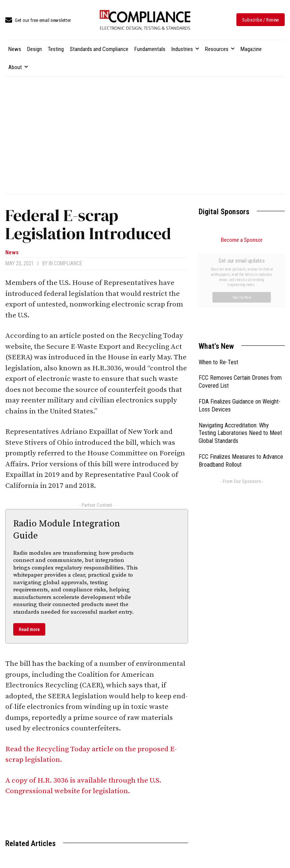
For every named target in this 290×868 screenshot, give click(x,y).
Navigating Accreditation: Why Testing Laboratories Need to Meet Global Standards (240, 348)
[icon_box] (38, 21)
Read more (29, 629)
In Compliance (66, 263)
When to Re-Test (218, 277)
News (12, 253)
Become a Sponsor (242, 240)
